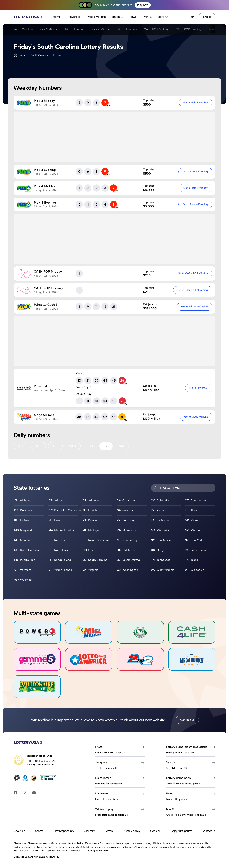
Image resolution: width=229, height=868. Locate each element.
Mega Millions (97, 17)
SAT (122, 446)
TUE (55, 446)
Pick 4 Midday (101, 29)
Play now (143, 5)
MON (38, 446)
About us (19, 831)
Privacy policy (131, 831)
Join (192, 17)
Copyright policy (181, 831)
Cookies (155, 831)
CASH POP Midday (156, 29)
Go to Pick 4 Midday (196, 188)
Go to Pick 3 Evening (195, 172)
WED (73, 446)
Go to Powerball (199, 388)
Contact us (187, 720)
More (163, 17)
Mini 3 (148, 17)
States (118, 17)
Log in (207, 17)
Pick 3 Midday (49, 29)
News (133, 17)
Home (57, 17)
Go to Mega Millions (196, 417)
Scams (39, 831)
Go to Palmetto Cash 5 (195, 306)
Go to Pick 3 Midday (196, 103)
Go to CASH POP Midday (193, 273)
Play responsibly (64, 831)
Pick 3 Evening (75, 29)
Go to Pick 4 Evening (195, 204)
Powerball (74, 17)
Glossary (89, 831)
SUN (21, 446)
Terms (109, 831)
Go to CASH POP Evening (193, 290)
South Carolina (23, 29)
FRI (106, 446)
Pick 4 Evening (127, 29)
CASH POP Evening (188, 29)
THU (90, 446)
